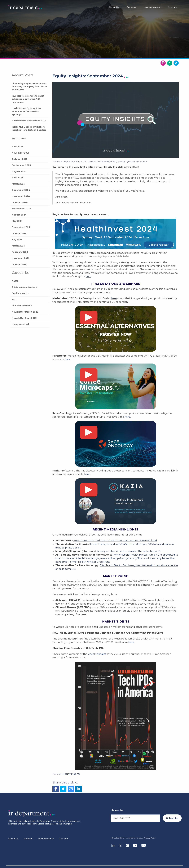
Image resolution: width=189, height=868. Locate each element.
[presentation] (129, 829)
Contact (173, 7)
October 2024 (20, 202)
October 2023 (20, 233)
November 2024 (21, 196)
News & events (152, 7)
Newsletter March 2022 (25, 312)
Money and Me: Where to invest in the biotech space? (129, 551)
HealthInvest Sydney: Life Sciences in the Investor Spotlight (26, 111)
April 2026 (17, 147)
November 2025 (21, 153)
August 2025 (19, 171)
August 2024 (19, 215)
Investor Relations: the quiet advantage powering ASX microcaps (28, 99)
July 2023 (17, 240)
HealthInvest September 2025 (29, 121)
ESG (14, 299)
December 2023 (21, 227)
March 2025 (18, 184)
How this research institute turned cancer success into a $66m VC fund (115, 541)
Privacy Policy (150, 838)
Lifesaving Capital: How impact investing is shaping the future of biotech (29, 87)
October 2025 (20, 159)
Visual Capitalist (97, 654)
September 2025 (21, 165)
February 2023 (20, 252)
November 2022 (21, 258)
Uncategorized (20, 324)
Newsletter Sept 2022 (24, 318)
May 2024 (17, 221)
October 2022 (20, 264)
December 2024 (21, 190)
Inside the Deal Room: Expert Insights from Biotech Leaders (29, 128)
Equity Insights (20, 293)
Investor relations (22, 306)
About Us (114, 7)
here (88, 277)
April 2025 (17, 178)
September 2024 (21, 209)
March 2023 (18, 246)
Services (131, 7)
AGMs (15, 281)
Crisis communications (25, 287)
